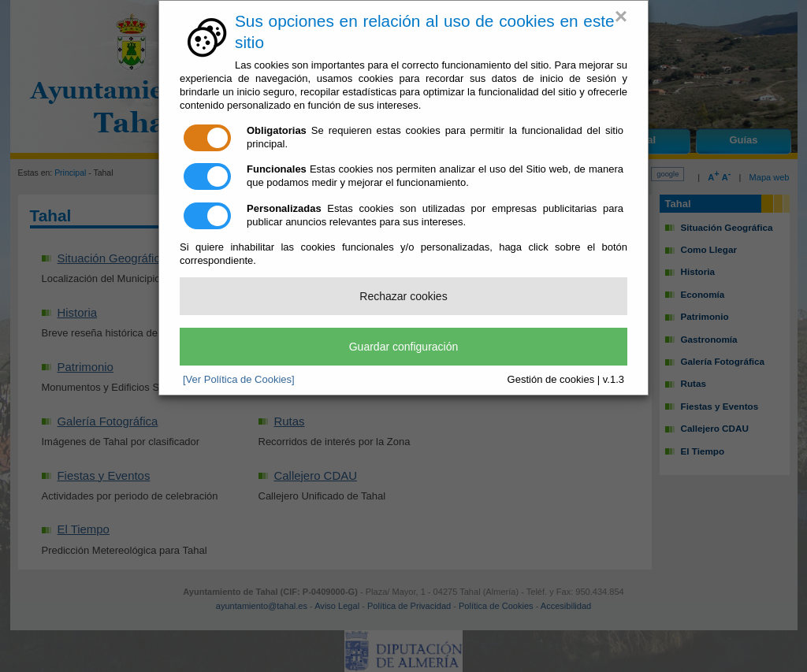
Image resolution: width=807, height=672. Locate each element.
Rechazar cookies (403, 296)
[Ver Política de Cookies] (239, 379)
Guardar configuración (404, 347)
